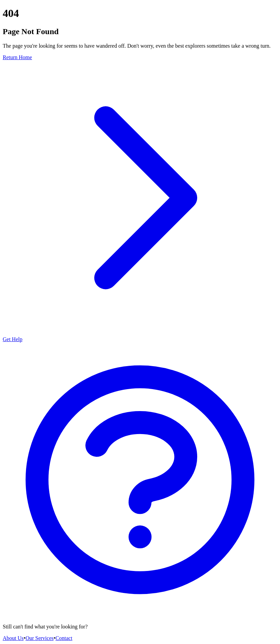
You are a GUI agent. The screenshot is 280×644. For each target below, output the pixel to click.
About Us (13, 638)
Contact (64, 638)
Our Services (39, 638)
